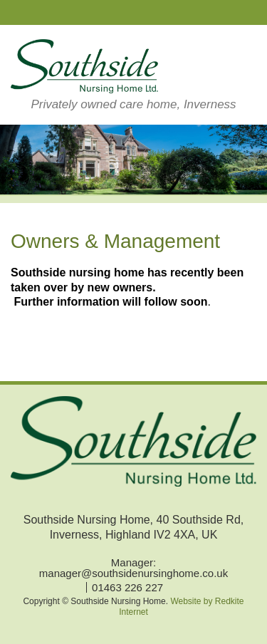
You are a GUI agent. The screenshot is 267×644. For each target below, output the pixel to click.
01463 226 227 (127, 587)
